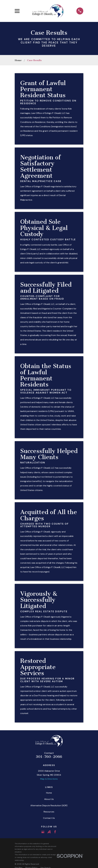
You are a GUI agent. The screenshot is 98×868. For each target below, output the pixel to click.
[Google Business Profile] (43, 832)
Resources (49, 812)
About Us (49, 799)
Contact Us (49, 818)
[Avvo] (49, 832)
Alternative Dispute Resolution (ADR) (49, 805)
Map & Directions (49, 779)
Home (49, 793)
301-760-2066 (49, 757)
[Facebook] (55, 832)
